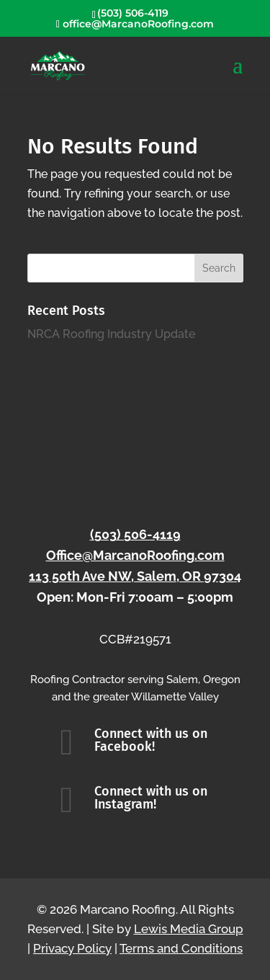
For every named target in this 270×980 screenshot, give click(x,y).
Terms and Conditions (181, 948)
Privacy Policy (72, 948)
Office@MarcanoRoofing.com (135, 555)
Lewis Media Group (189, 929)
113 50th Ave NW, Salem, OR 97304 (135, 576)
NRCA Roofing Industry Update (111, 334)
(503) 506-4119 (133, 13)
